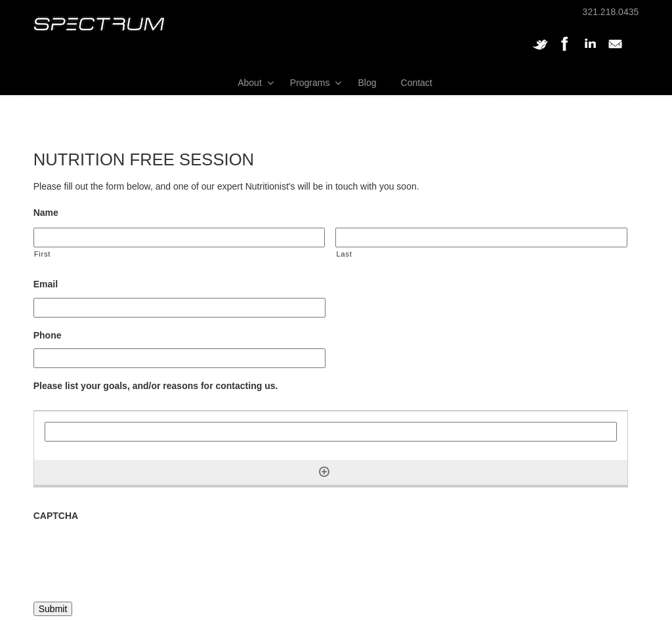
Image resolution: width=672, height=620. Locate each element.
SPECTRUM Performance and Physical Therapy (99, 24)
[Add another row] (324, 472)
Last (344, 254)
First (42, 254)
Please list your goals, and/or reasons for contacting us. (156, 386)
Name (46, 213)
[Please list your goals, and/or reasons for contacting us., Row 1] (331, 432)
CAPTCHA (56, 516)
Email (46, 284)
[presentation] (133, 555)
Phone (48, 335)
